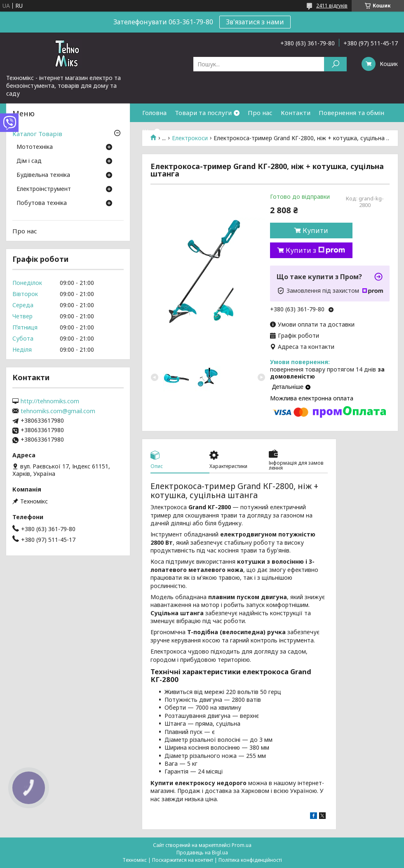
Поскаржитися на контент (183, 860)
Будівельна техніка (43, 175)
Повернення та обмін (351, 113)
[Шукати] (335, 64)
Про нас (260, 113)
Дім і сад (29, 161)
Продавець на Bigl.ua (202, 853)
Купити (315, 231)
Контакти (296, 113)
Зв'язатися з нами (255, 22)
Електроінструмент (44, 189)
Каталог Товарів (37, 134)
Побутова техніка (42, 203)
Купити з (315, 250)
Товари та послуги (203, 113)
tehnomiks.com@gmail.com (58, 411)
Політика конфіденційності (250, 860)
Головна (154, 113)
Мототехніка (35, 147)
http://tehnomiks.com (50, 401)
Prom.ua (242, 845)
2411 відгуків (332, 6)
